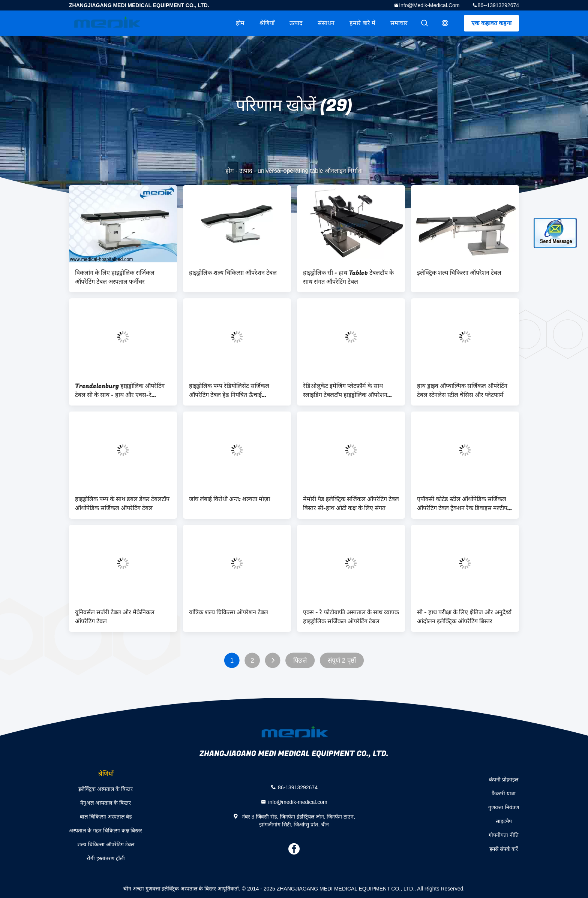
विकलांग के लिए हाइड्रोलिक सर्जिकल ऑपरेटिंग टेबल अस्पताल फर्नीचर (115, 277)
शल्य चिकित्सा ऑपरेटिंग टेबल (106, 844)
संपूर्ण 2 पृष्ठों (342, 661)
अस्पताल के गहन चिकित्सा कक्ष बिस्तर (106, 831)
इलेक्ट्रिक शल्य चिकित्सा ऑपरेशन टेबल (459, 273)
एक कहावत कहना (491, 23)
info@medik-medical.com (429, 5)
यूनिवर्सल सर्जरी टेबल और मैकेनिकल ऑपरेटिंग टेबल (115, 617)
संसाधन (326, 23)
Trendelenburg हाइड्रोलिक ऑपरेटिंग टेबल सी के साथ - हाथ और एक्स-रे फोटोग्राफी (120, 391)
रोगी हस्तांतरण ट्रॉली (106, 858)
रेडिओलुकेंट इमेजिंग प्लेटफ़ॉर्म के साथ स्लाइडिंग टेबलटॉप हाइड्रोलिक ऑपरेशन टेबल (345, 391)
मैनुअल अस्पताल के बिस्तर (106, 803)
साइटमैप (504, 821)
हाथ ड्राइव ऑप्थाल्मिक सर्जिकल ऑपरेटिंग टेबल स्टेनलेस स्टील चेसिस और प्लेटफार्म (462, 391)
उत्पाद (296, 23)
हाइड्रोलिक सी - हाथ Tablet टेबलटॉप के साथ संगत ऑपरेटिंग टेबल (348, 277)
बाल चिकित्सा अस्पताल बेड (106, 817)
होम (240, 23)
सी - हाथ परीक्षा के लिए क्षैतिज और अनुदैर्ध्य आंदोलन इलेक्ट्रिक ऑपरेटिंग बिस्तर (464, 617)
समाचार (399, 23)
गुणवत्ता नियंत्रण (504, 807)
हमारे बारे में (362, 23)
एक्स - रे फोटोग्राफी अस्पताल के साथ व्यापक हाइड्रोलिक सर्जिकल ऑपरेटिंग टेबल (351, 617)
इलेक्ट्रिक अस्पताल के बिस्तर (106, 789)
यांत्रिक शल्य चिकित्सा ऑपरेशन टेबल (229, 612)
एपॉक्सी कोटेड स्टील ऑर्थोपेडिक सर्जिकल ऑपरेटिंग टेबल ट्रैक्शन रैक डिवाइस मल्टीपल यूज (464, 504)
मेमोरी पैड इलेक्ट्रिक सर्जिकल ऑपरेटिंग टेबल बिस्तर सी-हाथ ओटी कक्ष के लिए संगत (351, 504)
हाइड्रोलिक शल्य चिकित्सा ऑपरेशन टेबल (233, 273)
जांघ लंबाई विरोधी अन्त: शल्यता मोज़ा (229, 499)
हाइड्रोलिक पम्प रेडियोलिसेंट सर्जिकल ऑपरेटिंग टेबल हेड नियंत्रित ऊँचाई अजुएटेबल (229, 391)
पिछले (300, 661)
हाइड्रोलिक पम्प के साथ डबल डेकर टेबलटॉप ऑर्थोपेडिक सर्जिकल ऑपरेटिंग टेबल (122, 504)
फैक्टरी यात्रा (504, 793)
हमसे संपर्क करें (504, 849)
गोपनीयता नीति (504, 835)
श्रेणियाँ (267, 23)
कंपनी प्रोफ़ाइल (504, 780)
